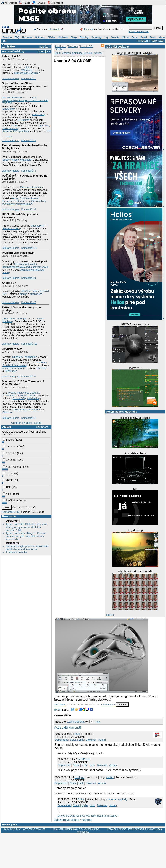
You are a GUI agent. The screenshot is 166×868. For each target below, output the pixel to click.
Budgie (8, 440)
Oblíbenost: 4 (108, 705)
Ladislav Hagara (11, 78)
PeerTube (10, 371)
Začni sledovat (76, 722)
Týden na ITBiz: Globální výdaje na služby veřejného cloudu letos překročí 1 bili (26, 527)
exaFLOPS (38, 114)
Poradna (7, 37)
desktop (66, 53)
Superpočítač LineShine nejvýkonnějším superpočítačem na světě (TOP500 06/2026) (24, 86)
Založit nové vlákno (66, 820)
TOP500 (7, 103)
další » (110, 615)
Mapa (161, 37)
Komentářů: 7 (28, 302)
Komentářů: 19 (29, 344)
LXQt (7, 474)
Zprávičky (8, 47)
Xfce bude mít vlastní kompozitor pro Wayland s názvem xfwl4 (25, 265)
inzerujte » (44, 51)
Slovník (115, 37)
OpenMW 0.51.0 (12, 349)
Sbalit (73, 740)
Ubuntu (98, 53)
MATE (8, 480)
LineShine (8, 109)
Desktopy (96, 37)
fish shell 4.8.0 (11, 56)
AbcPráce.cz (55, 3)
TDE (7, 487)
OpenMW (17, 357)
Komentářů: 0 (28, 209)
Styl (5, 41)
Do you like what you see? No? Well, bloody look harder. (87, 816)
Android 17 (9, 283)
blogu (23, 294)
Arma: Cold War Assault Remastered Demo (21, 200)
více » (9, 137)
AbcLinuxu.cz (9, 3)
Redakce (112, 829)
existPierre (59, 705)
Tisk (98, 722)
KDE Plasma (12, 467)
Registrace (157, 41)
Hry (106, 37)
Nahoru (87, 820)
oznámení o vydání (13, 368)
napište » (45, 47)
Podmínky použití (137, 829)
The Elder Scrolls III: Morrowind (25, 364)
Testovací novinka (16, 552)
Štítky (58, 53)
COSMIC (9, 453)
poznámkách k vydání (26, 73)
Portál (144, 37)
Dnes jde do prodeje (14, 319)
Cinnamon (10, 446)
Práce (153, 37)
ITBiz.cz (25, 3)
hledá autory (55, 29)
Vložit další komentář (67, 728)
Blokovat (91, 740)
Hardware (27, 37)
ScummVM (19, 398)
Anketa (7, 427)
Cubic (81, 799)
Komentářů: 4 (28, 171)
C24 (14, 126)
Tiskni (57, 710)
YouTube (42, 368)
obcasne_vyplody (117, 799)
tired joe (79, 777)
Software (40, 37)
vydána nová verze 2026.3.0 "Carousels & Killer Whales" (21, 394)
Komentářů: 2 (28, 140)
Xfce (7, 494)
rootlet (110, 777)
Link (81, 740)
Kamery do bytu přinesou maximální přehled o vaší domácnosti (27, 548)
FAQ (17, 37)
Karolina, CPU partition (15, 131)
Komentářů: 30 (11, 512)
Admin (102, 740)
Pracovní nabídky (13, 51)
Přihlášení (143, 41)
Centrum (16, 423)
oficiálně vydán (30, 291)
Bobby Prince (10, 160)
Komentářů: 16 (29, 248)
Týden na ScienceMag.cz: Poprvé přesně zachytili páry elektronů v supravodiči (26, 536)
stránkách (35, 294)
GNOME (9, 460)
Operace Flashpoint (31, 187)
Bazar (135, 37)
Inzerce (122, 829)
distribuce (77, 53)
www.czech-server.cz (34, 829)
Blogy (74, 37)
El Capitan (24, 120)
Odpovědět (61, 740)
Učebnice (63, 37)
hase (78, 734)
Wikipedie (27, 70)
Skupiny (84, 37)
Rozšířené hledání (139, 31)
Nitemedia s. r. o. (74, 829)
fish (28, 67)
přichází (36, 226)
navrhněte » (43, 427)
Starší (38, 423)
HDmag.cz (39, 3)
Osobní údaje (155, 829)
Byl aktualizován (12, 98)
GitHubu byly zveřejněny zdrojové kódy (24, 202)
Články (51, 37)
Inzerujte (89, 29)
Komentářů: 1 (28, 78)
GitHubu (7, 412)
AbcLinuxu (13, 521)
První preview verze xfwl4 (18, 253)
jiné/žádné (10, 501)
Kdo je (125, 37)
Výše (85, 765)
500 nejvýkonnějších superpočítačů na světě (25, 99)
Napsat (28, 423)
